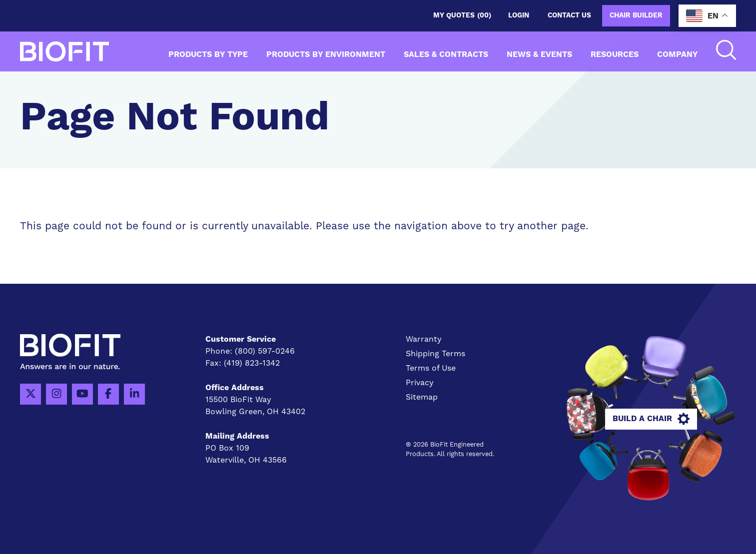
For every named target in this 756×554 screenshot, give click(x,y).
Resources (615, 54)
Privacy (420, 383)
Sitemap (422, 397)
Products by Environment (326, 54)
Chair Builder (636, 15)
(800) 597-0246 (265, 351)
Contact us (569, 15)
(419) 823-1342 (252, 363)
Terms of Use (431, 368)
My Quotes (462, 16)
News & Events (539, 54)
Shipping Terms (435, 354)
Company (677, 54)
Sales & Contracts (446, 54)
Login (519, 15)
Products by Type (208, 54)
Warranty (424, 339)
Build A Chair (651, 419)
